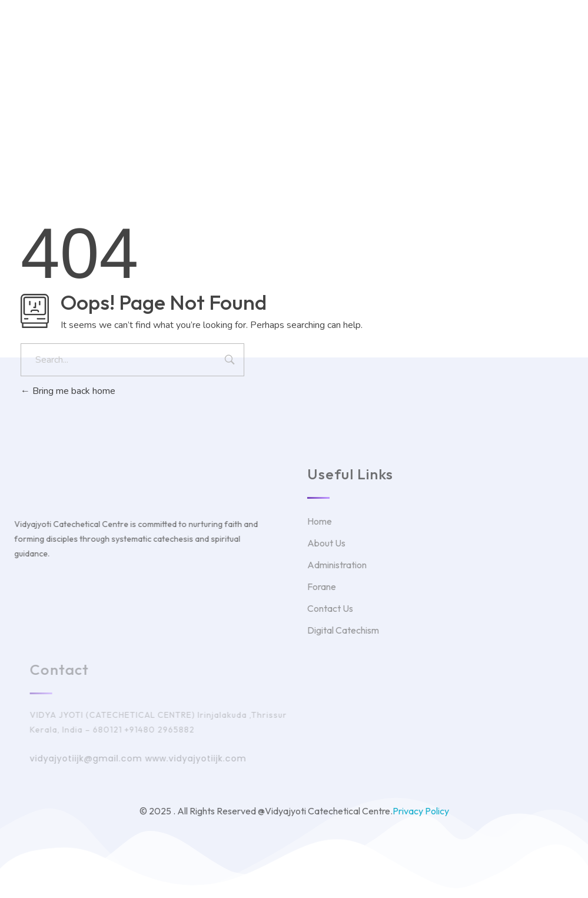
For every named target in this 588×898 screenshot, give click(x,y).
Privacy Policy (421, 811)
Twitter (287, 67)
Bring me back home (68, 391)
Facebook (341, 67)
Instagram (402, 67)
